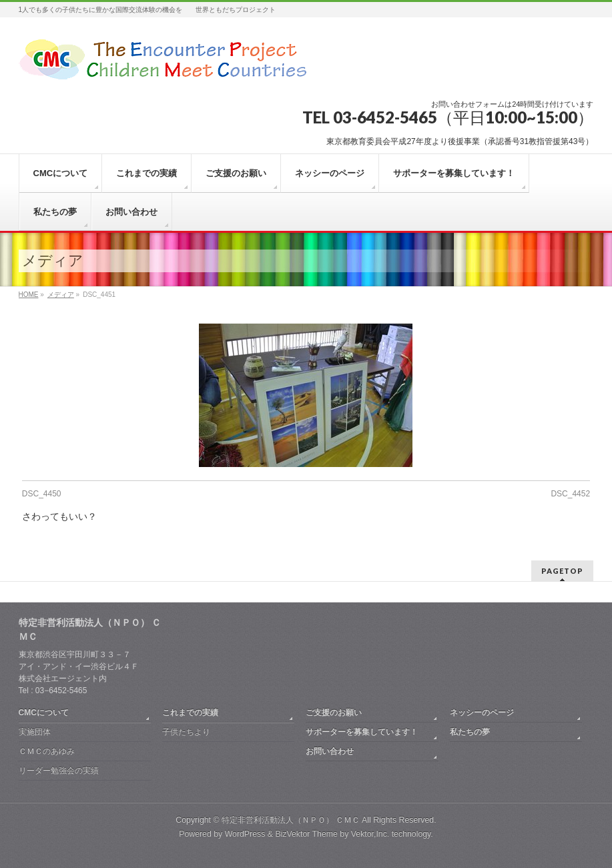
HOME (29, 295)
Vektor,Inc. (370, 834)
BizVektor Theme (306, 834)
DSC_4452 (570, 494)
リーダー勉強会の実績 (59, 771)
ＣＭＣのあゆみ (47, 751)
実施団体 (35, 732)
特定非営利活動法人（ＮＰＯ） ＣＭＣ (291, 820)
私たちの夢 (470, 732)
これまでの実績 (190, 713)
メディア (61, 295)
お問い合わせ (330, 751)
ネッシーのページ (482, 713)
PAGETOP (562, 571)
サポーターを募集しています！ (362, 732)
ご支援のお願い (334, 713)
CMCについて (44, 713)
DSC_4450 (42, 494)
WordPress (245, 834)
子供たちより (186, 732)
